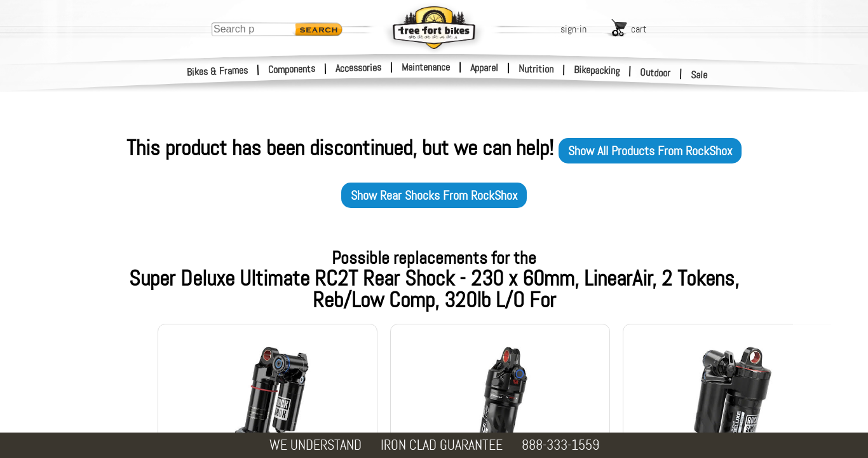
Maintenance (426, 67)
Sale (699, 75)
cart (639, 29)
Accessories (358, 68)
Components (292, 69)
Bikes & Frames (218, 71)
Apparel (484, 68)
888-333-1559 (560, 445)
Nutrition (536, 69)
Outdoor (655, 73)
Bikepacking (597, 70)
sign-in (573, 29)
